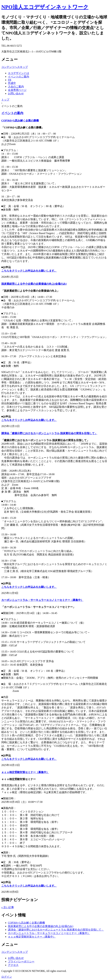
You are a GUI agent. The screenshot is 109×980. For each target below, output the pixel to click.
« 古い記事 (8, 907)
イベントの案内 (12, 113)
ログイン (7, 977)
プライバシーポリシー (21, 962)
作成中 (12, 83)
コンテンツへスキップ (15, 67)
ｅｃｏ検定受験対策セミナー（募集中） (25, 772)
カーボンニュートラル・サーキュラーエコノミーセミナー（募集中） (42, 600)
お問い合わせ (16, 93)
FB (10, 80)
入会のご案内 (16, 87)
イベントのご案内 (19, 77)
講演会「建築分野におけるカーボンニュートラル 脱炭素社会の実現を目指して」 (49, 433)
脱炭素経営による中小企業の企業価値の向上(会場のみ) (34, 284)
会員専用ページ (17, 90)
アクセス (13, 965)
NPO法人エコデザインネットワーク (45, 7)
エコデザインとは (19, 73)
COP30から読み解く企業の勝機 (20, 121)
